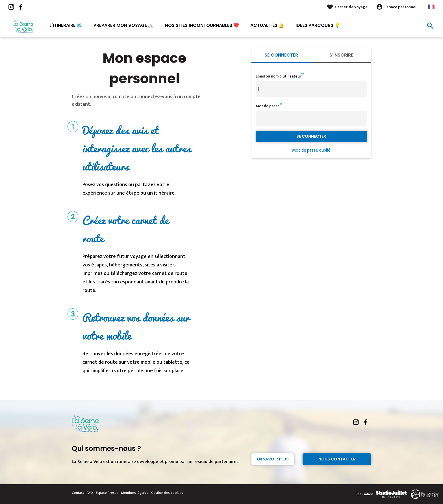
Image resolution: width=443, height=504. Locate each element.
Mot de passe (268, 106)
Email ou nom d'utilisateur (278, 76)
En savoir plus (273, 459)
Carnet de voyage (351, 7)
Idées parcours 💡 (318, 25)
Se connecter (281, 55)
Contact (78, 493)
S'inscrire (341, 55)
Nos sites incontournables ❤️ (202, 25)
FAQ (90, 493)
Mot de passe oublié (311, 150)
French (431, 7)
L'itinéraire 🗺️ (66, 25)
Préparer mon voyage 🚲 (124, 25)
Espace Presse (107, 493)
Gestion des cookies (167, 493)
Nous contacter (337, 459)
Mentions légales (135, 493)
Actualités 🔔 (267, 25)
